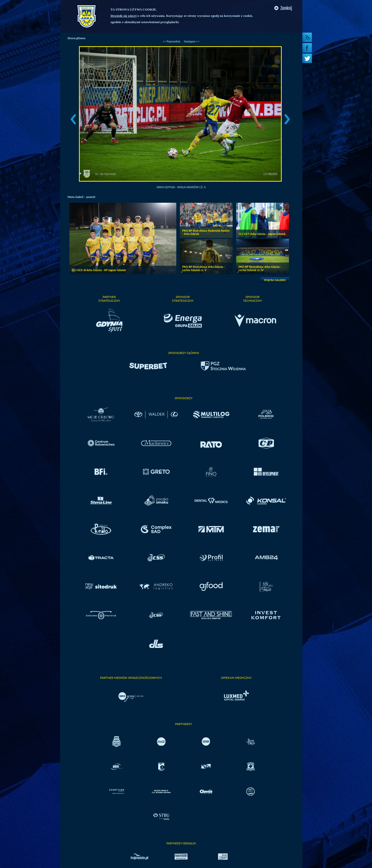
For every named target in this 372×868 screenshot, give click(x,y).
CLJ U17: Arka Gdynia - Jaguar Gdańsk (262, 234)
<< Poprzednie (172, 41)
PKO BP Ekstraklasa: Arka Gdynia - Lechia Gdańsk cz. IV (260, 268)
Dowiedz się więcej (124, 16)
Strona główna (77, 38)
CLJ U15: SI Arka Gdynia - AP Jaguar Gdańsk (99, 270)
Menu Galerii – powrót (81, 197)
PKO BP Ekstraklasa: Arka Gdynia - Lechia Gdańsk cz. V (204, 268)
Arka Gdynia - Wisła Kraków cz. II (181, 187)
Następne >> (192, 41)
